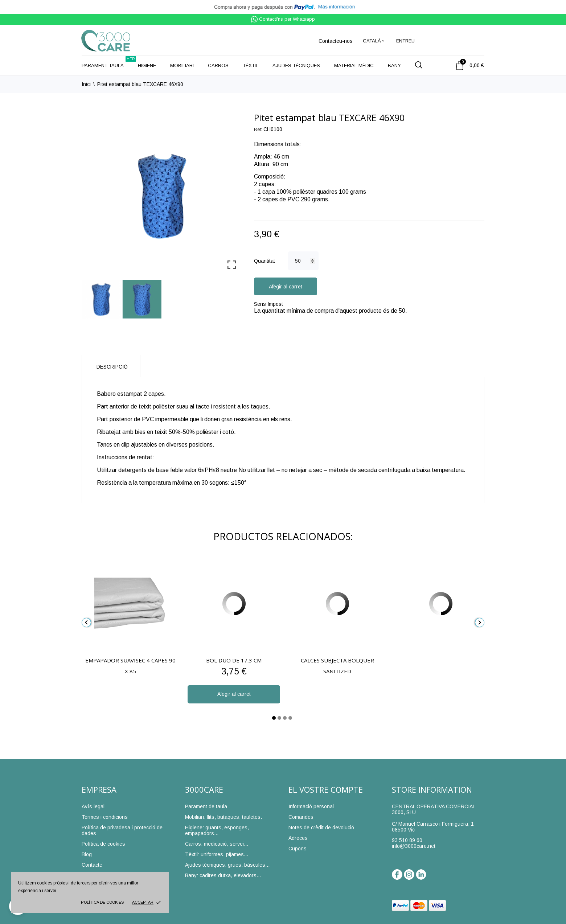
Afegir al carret (286, 287)
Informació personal (311, 806)
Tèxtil (251, 65)
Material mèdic (354, 65)
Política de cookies (102, 902)
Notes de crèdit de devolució (321, 828)
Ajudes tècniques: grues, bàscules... (227, 865)
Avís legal (93, 806)
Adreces (298, 838)
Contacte (92, 865)
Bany (394, 65)
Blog (87, 854)
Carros (218, 65)
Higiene (147, 65)
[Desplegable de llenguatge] (374, 41)
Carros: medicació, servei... (217, 844)
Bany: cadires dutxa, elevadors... (223, 875)
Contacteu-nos (336, 41)
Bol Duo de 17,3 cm (234, 660)
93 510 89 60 (407, 840)
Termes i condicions (105, 817)
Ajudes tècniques (296, 65)
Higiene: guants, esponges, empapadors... (217, 830)
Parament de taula (206, 806)
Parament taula (109, 62)
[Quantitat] (303, 261)
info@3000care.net (414, 846)
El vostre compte (326, 789)
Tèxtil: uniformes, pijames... (217, 854)
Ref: (258, 130)
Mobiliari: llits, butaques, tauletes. (223, 817)
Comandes (301, 817)
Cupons (298, 849)
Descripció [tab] (112, 367)
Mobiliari (182, 65)
